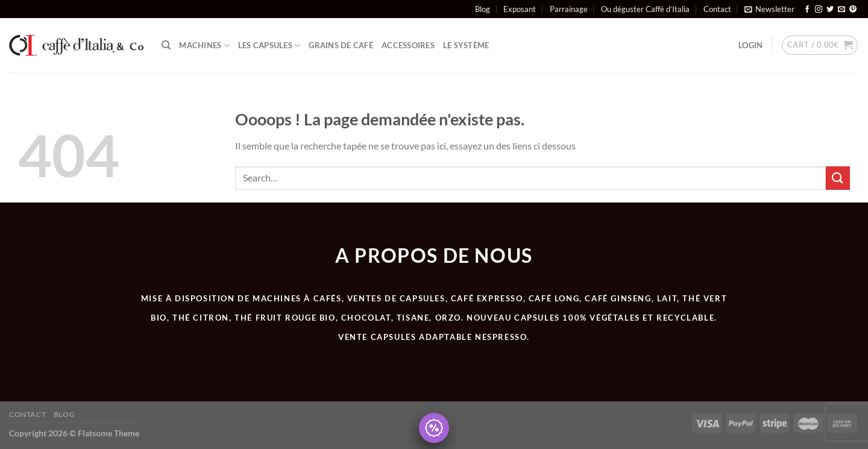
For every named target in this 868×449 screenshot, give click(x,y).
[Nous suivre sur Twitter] (830, 10)
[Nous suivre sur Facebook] (807, 10)
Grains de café (341, 45)
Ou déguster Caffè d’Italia (645, 9)
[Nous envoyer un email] (841, 10)
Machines (204, 46)
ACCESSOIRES (408, 45)
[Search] (166, 45)
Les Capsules (269, 46)
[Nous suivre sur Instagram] (819, 10)
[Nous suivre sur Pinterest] (853, 10)
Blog (483, 9)
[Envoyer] (838, 178)
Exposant (520, 9)
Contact (717, 9)
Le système (466, 45)
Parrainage (569, 9)
